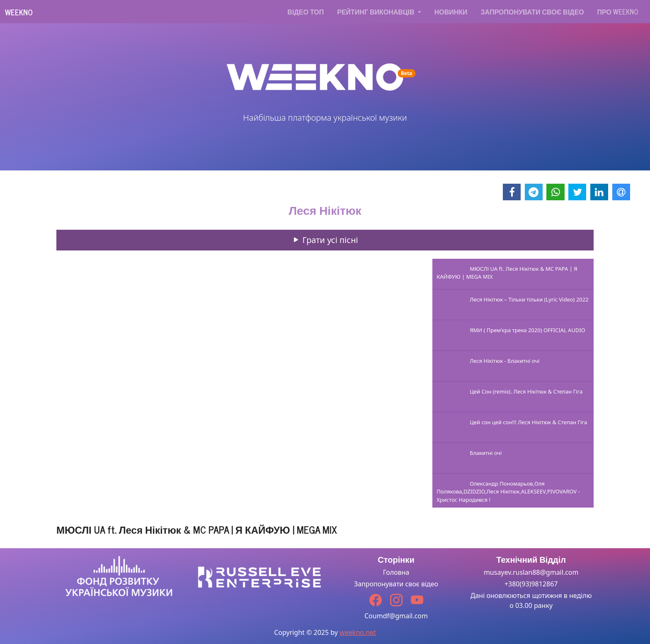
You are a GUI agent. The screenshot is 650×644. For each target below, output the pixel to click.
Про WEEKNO (618, 12)
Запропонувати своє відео (532, 12)
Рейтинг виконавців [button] (376, 12)
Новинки (451, 12)
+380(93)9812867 (531, 584)
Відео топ (306, 12)
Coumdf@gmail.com (396, 616)
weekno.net (358, 632)
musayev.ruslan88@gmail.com (531, 572)
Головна (396, 572)
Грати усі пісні (325, 240)
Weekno (19, 12)
